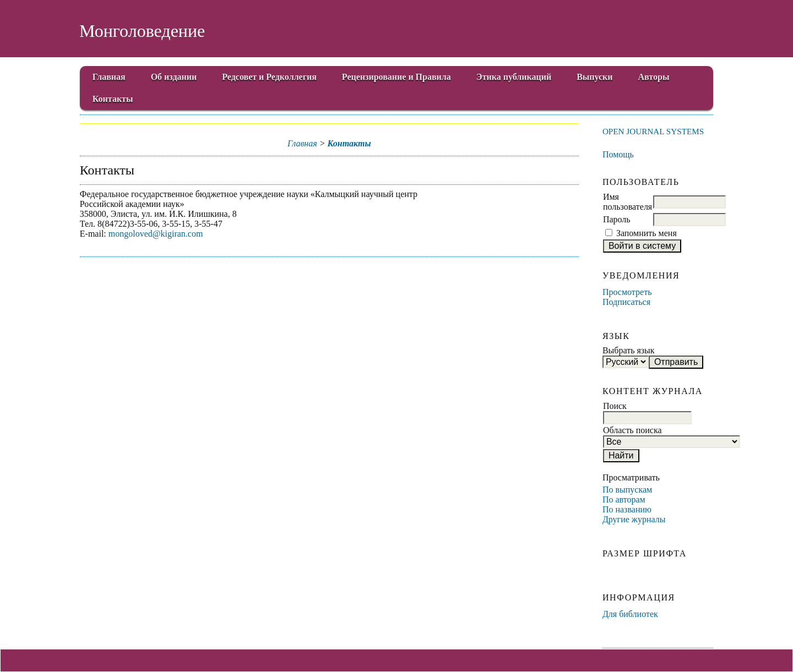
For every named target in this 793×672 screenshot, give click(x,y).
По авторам (624, 499)
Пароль (617, 219)
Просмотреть (627, 292)
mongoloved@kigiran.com (156, 234)
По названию (627, 509)
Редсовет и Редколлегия (269, 77)
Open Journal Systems (653, 131)
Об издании (174, 77)
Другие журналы (634, 519)
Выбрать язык (629, 350)
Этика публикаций (514, 77)
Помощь (618, 154)
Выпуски (594, 77)
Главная (109, 77)
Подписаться (626, 302)
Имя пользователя (628, 202)
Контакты (113, 99)
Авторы (654, 77)
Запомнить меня (647, 233)
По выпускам (627, 490)
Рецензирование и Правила (397, 77)
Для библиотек (630, 614)
